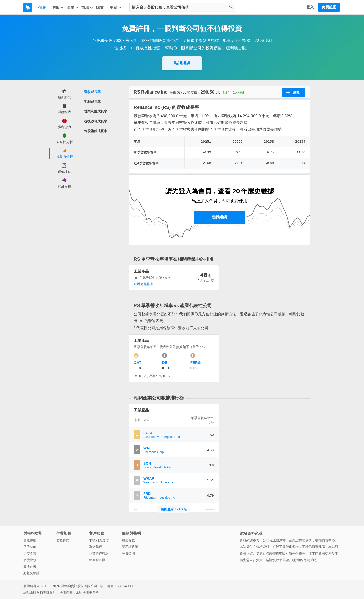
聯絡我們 (96, 547)
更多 (116, 8)
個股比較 (30, 560)
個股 (42, 8)
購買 (100, 8)
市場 (87, 8)
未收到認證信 (99, 540)
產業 (73, 8)
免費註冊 (329, 7)
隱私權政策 (130, 547)
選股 (58, 8)
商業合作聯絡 (99, 553)
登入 (310, 7)
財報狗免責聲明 (305, 560)
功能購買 (63, 540)
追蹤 (293, 93)
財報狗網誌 (31, 573)
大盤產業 (30, 553)
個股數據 (30, 540)
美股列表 (30, 567)
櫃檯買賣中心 (325, 540)
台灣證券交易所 (300, 540)
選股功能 (30, 547)
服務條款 (128, 540)
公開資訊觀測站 (274, 540)
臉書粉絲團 (97, 560)
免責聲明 (128, 553)
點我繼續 (182, 63)
